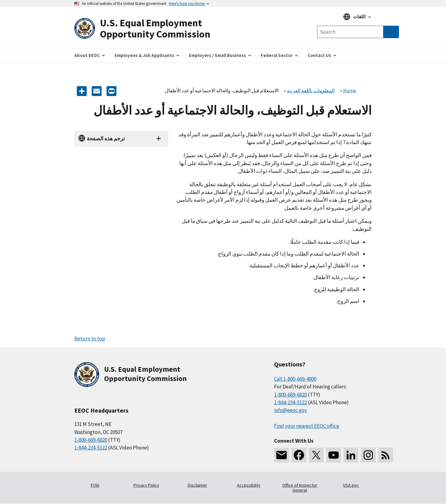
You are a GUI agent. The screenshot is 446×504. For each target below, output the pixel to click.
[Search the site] (350, 32)
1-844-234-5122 (91, 448)
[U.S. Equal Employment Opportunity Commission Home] (149, 29)
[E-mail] (97, 91)
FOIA (95, 485)
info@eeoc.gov (291, 410)
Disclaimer (197, 485)
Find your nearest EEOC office (307, 426)
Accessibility (249, 485)
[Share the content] (82, 91)
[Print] (111, 91)
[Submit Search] (391, 32)
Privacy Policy (146, 485)
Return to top (90, 339)
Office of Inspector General (300, 488)
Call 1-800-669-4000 (295, 379)
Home (350, 90)
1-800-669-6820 (91, 440)
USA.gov (351, 485)
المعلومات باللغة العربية (311, 90)
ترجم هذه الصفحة (106, 138)
